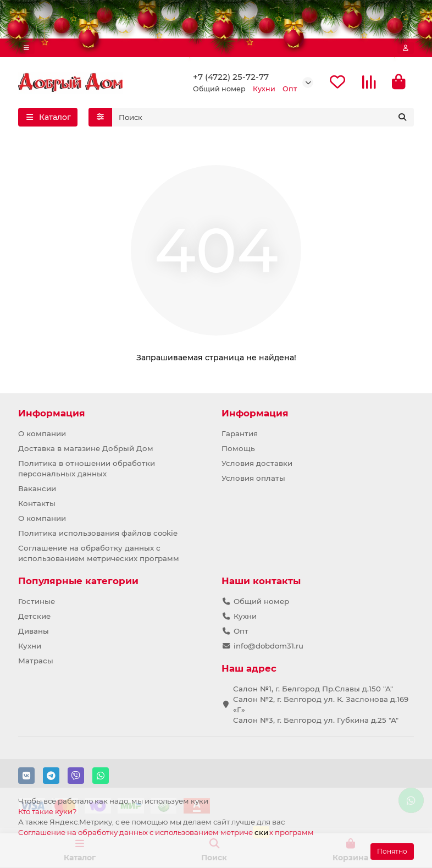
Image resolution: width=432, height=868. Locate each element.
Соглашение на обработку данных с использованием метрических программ (99, 553)
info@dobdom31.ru (268, 646)
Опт (241, 631)
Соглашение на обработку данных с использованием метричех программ (166, 832)
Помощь (238, 448)
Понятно (392, 851)
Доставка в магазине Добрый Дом (86, 448)
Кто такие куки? (48, 811)
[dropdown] (26, 48)
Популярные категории (78, 581)
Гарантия (240, 433)
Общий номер (261, 601)
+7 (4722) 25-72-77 (231, 77)
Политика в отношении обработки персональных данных (87, 468)
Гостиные (37, 601)
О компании (42, 433)
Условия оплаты (253, 478)
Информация (52, 413)
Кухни (30, 646)
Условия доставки (257, 463)
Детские (34, 616)
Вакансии (37, 488)
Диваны (34, 631)
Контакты (37, 503)
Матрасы (36, 661)
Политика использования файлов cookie (98, 533)
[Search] (263, 117)
